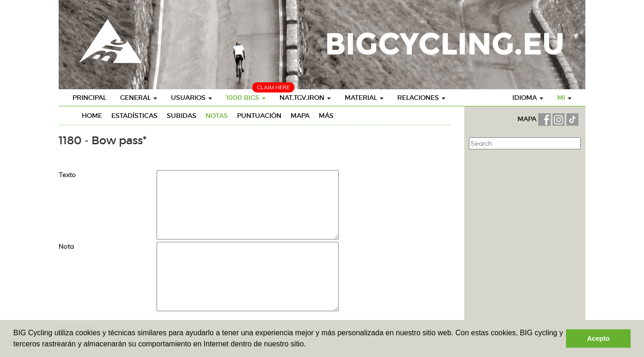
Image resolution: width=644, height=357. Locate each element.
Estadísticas (134, 116)
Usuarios (191, 98)
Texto (67, 175)
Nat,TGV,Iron (305, 98)
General (139, 98)
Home (92, 116)
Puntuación (259, 116)
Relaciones (421, 98)
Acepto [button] (598, 339)
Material (364, 98)
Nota (66, 246)
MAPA (528, 119)
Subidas (182, 116)
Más (326, 116)
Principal (89, 98)
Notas (217, 116)
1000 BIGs (246, 98)
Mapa (300, 116)
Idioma (528, 98)
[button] (309, 345)
